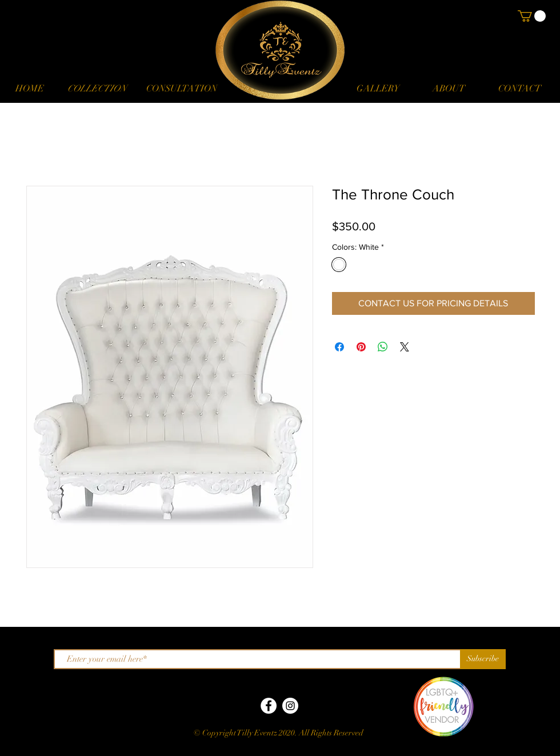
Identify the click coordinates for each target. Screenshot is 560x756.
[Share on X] (405, 347)
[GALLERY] (378, 89)
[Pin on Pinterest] (361, 347)
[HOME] (30, 89)
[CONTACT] (519, 89)
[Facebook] (269, 706)
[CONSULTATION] (181, 89)
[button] (97, 89)
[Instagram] (290, 706)
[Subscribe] (483, 659)
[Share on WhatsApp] (383, 347)
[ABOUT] (449, 89)
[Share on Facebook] (339, 347)
